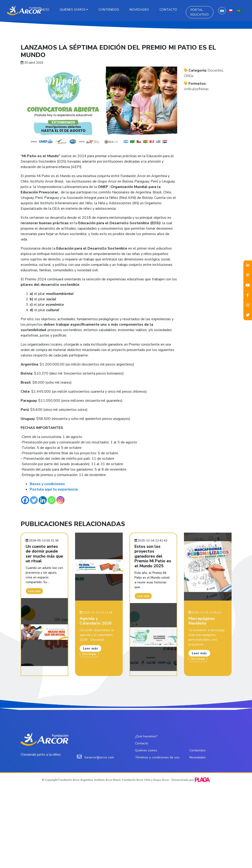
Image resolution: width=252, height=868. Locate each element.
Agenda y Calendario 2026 (96, 621)
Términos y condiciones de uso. (158, 757)
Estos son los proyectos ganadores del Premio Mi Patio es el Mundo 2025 (153, 556)
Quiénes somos (73, 10)
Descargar (89, 654)
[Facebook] (25, 500)
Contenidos (109, 10)
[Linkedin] (43, 500)
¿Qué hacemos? (146, 736)
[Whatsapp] (52, 500)
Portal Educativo (200, 12)
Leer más (34, 591)
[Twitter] (34, 500)
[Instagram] (60, 500)
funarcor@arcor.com (99, 757)
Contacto (168, 10)
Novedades (139, 10)
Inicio (45, 10)
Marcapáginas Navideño (202, 621)
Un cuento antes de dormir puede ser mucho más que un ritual (44, 554)
